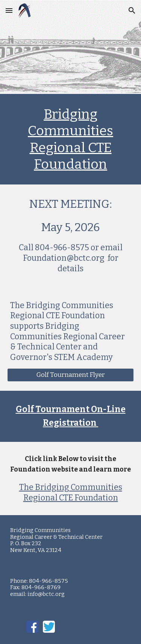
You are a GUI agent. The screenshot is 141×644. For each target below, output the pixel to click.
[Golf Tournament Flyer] (71, 375)
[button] (9, 10)
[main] (71, 139)
